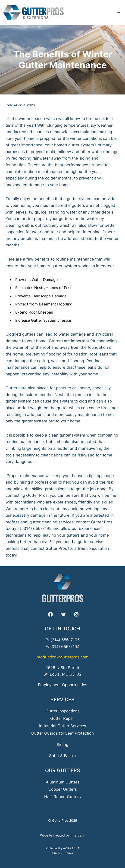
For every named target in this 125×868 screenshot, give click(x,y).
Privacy (57, 853)
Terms (69, 853)
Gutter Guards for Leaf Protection (62, 733)
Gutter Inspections (63, 711)
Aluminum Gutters (63, 782)
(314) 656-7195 (65, 640)
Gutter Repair (63, 718)
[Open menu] (119, 13)
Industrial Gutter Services (63, 726)
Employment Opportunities (63, 685)
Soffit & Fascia (62, 756)
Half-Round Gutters (62, 797)
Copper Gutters (63, 789)
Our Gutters (63, 770)
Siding (62, 745)
